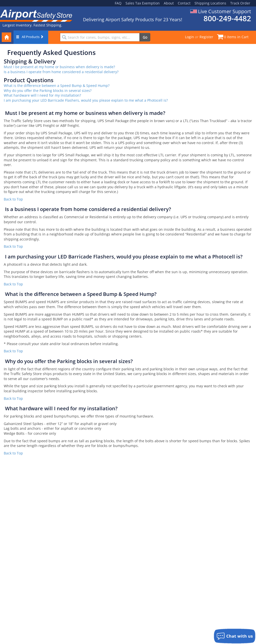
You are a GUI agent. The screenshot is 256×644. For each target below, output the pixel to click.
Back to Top (13, 199)
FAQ (118, 3)
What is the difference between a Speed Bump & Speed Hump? (57, 86)
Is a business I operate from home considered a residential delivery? (61, 72)
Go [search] (145, 37)
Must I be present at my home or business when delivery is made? (59, 67)
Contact (184, 3)
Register (206, 37)
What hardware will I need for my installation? (42, 95)
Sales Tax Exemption (143, 3)
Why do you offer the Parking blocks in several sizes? (48, 91)
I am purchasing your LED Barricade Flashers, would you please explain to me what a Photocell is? (86, 100)
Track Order (240, 3)
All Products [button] (30, 37)
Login (189, 37)
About (169, 3)
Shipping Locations (210, 3)
